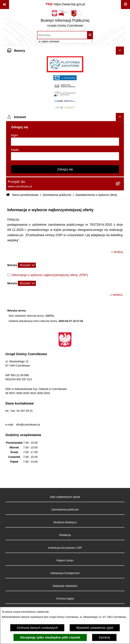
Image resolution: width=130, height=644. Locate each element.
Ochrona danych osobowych (37, 628)
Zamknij (104, 637)
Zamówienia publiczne (57, 195)
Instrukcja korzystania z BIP (65, 548)
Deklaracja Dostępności (65, 573)
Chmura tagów (65, 599)
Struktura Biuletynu (65, 522)
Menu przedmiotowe (25, 195)
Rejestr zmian (65, 560)
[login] (65, 142)
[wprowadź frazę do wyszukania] (62, 35)
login (14, 135)
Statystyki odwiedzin (65, 586)
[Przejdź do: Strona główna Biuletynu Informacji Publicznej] (8, 195)
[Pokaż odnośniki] (5, 5)
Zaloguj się (65, 169)
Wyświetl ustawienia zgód (95, 628)
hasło (15, 150)
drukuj (118, 252)
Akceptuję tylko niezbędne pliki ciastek (50, 637)
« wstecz (116, 295)
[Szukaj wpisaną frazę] (90, 35)
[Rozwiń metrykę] (27, 265)
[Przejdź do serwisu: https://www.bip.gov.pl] (65, 4)
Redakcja (65, 535)
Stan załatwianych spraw (65, 497)
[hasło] (65, 156)
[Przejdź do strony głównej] (65, 20)
